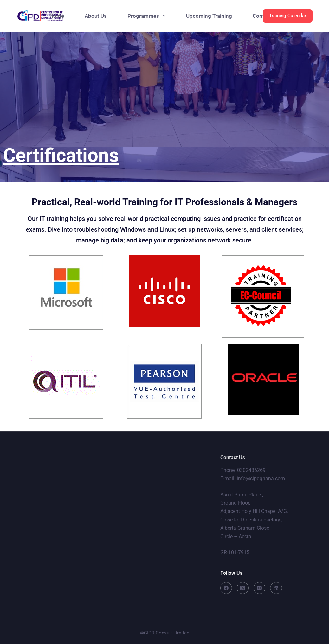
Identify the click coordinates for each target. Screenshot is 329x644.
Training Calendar (288, 16)
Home (57, 16)
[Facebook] (226, 588)
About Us (96, 16)
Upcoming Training (209, 16)
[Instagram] (260, 588)
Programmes (148, 16)
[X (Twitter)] (243, 588)
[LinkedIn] (276, 588)
